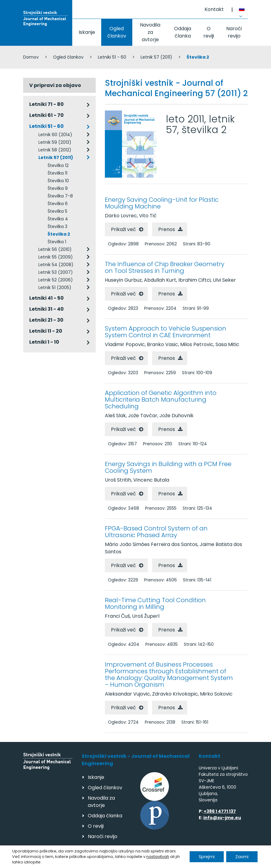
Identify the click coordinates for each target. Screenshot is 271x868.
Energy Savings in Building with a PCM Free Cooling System (168, 467)
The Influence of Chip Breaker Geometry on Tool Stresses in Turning (165, 267)
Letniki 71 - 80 (46, 104)
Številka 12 (58, 165)
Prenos (167, 229)
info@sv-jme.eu (222, 818)
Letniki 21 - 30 (46, 320)
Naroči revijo (234, 32)
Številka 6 (58, 204)
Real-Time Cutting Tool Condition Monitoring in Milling (155, 603)
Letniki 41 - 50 (46, 298)
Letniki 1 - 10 (44, 342)
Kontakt (214, 9)
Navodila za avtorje (150, 32)
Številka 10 (58, 181)
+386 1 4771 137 (220, 811)
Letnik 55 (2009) (56, 257)
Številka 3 (57, 226)
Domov (31, 57)
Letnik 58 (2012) (55, 150)
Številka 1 (57, 242)
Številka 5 (57, 211)
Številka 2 (59, 234)
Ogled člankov (117, 32)
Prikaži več (123, 229)
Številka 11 (57, 173)
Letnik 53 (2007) (56, 272)
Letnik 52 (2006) (56, 280)
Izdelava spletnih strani (206, 861)
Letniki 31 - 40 (46, 309)
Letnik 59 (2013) (55, 142)
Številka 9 (58, 188)
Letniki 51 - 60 (112, 57)
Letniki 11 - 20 (46, 331)
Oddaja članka (183, 32)
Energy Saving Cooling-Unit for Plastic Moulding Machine (162, 203)
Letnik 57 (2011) (156, 57)
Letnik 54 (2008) (56, 265)
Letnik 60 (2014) (55, 135)
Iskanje (87, 32)
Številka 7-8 (60, 196)
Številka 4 (58, 219)
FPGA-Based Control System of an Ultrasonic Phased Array (156, 532)
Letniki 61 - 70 (46, 115)
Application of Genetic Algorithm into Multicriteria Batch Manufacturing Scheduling (161, 400)
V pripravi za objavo (55, 85)
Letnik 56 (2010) (55, 249)
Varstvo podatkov (102, 861)
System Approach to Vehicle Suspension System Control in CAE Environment (166, 332)
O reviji (209, 32)
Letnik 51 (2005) (55, 288)
